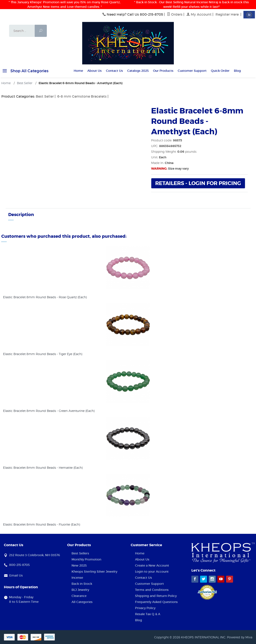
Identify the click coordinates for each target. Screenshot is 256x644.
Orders (175, 14)
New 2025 (79, 565)
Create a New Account (152, 565)
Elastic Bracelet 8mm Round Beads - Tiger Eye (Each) (43, 354)
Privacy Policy (145, 608)
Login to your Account (152, 572)
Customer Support (192, 71)
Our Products (163, 71)
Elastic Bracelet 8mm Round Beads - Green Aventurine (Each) (49, 411)
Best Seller (45, 96)
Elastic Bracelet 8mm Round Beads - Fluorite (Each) (42, 524)
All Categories (82, 602)
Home (78, 71)
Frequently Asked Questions (156, 602)
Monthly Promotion (86, 559)
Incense (77, 578)
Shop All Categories (25, 72)
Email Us (16, 575)
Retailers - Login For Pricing (198, 183)
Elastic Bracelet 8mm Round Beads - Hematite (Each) (43, 468)
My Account (199, 14)
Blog (237, 71)
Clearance (79, 596)
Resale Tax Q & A (148, 614)
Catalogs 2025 (138, 71)
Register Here (227, 14)
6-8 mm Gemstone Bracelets (82, 96)
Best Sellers (80, 553)
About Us (95, 71)
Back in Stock (82, 584)
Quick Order (220, 71)
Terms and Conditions (152, 590)
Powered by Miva (240, 637)
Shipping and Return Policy (156, 596)
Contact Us (114, 71)
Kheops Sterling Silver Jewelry (94, 572)
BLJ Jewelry (80, 590)
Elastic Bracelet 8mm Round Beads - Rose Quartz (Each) (45, 297)
